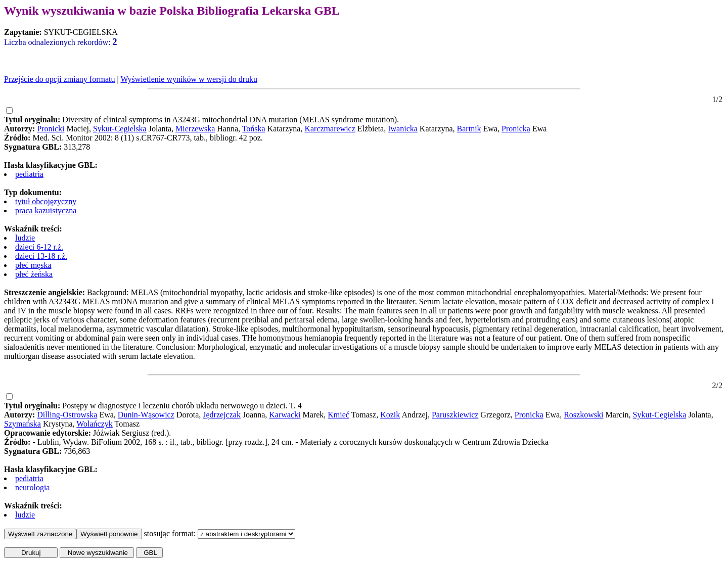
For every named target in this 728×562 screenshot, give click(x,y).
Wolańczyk (95, 424)
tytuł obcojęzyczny (46, 201)
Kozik (390, 415)
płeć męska (33, 265)
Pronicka (516, 129)
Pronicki (51, 129)
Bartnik (469, 129)
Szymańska (22, 424)
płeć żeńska (34, 274)
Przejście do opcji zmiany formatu (59, 79)
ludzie (25, 238)
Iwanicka (403, 129)
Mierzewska (195, 129)
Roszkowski (583, 415)
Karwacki (285, 415)
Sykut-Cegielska (120, 129)
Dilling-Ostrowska (67, 415)
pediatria (29, 174)
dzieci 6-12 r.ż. (39, 247)
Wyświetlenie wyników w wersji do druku (189, 79)
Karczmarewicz (330, 129)
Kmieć (338, 415)
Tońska (254, 129)
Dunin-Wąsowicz (146, 415)
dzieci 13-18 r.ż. (41, 256)
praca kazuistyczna (46, 210)
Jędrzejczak (222, 415)
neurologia (32, 487)
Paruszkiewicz (455, 415)
